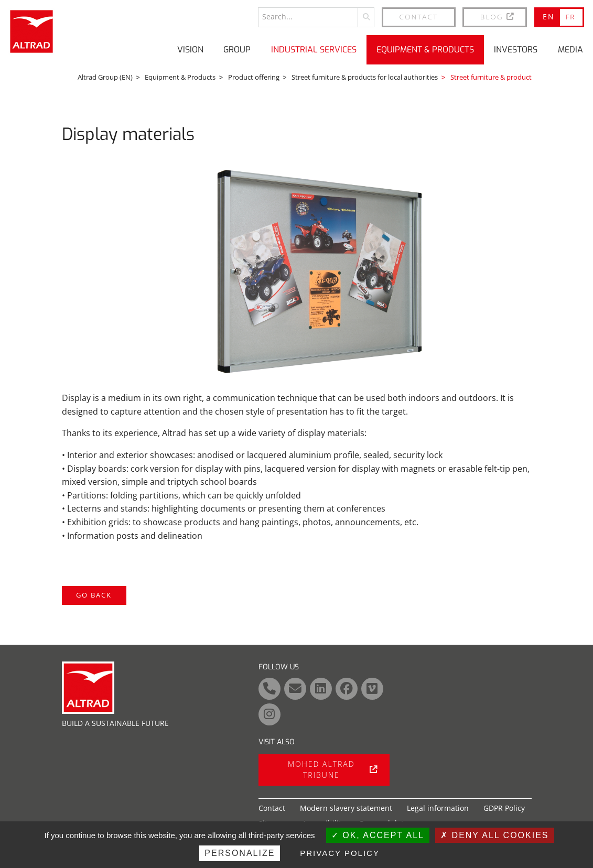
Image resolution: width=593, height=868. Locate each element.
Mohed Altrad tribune (332, 769)
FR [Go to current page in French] (570, 17)
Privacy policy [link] (340, 853)
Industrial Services (314, 50)
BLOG (498, 17)
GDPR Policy (504, 808)
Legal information (438, 808)
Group (237, 50)
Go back (94, 595)
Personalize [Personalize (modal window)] (240, 853)
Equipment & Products (425, 50)
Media (570, 50)
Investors (516, 50)
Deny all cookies (494, 835)
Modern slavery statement (346, 808)
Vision (190, 50)
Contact (419, 17)
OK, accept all (378, 835)
